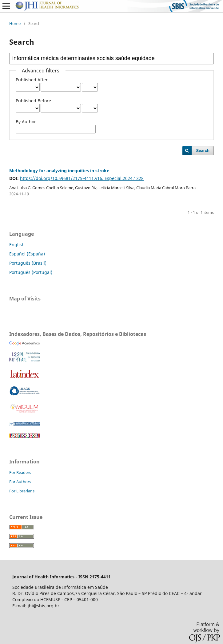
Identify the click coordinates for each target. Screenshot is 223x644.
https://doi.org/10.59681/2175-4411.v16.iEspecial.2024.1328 (82, 178)
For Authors (20, 482)
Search (203, 151)
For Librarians (22, 491)
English (17, 245)
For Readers (20, 472)
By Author (26, 122)
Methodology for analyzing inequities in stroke (59, 171)
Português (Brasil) (28, 263)
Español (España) (27, 254)
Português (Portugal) (31, 272)
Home (15, 23)
